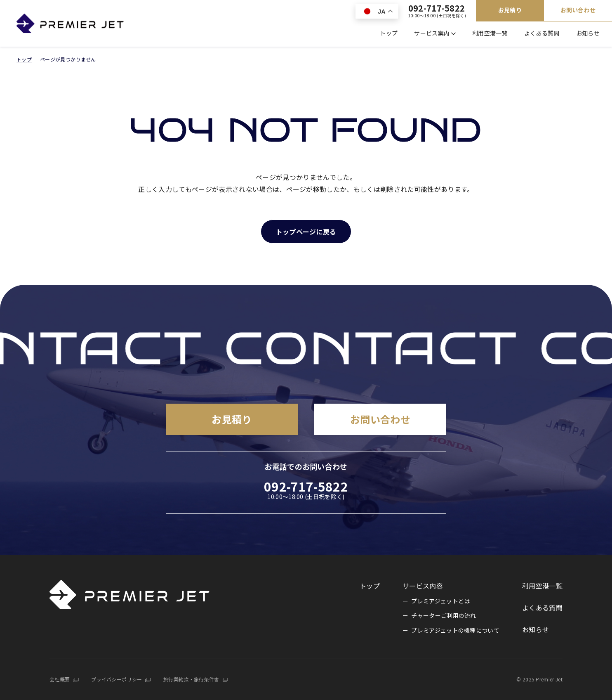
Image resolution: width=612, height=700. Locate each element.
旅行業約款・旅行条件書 (191, 679)
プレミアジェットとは (440, 601)
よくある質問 (542, 33)
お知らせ (588, 33)
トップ (389, 33)
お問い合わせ (578, 10)
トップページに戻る (306, 232)
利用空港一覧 (490, 33)
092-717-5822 (437, 11)
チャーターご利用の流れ (444, 615)
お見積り (510, 10)
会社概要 (60, 679)
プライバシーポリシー (117, 679)
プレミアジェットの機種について (455, 630)
